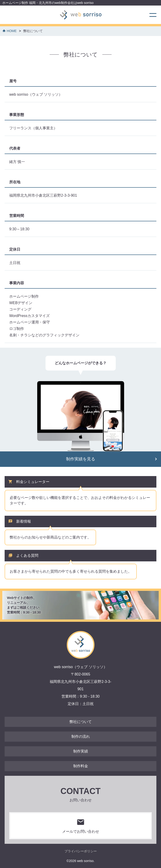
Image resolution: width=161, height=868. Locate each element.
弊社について (81, 722)
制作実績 (81, 751)
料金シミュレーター (33, 482)
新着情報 (24, 521)
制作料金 (81, 766)
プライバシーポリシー (81, 851)
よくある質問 (27, 555)
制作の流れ (81, 736)
